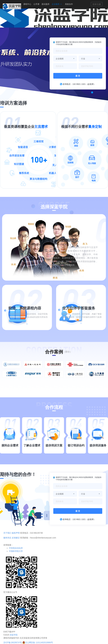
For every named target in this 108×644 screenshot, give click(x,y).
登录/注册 (97, 4)
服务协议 (7, 538)
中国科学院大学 (16, 551)
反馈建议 (16, 538)
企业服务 (57, 4)
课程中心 (27, 4)
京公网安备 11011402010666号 (38, 642)
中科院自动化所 (16, 548)
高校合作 (69, 4)
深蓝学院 (14, 635)
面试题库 (46, 4)
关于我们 (7, 533)
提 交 (78, 76)
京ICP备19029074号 (12, 642)
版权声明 (16, 533)
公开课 (36, 4)
